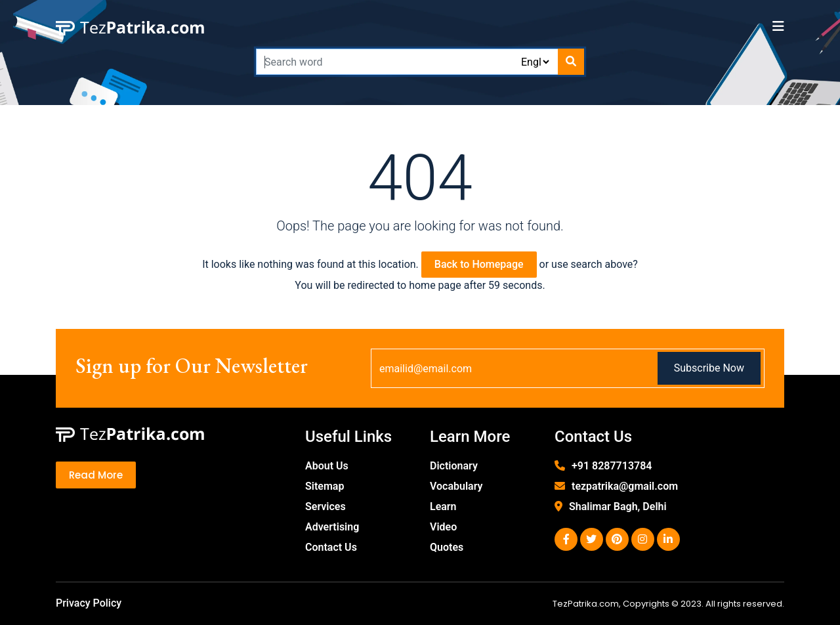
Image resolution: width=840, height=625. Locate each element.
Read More (96, 475)
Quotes (447, 547)
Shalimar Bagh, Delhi (618, 506)
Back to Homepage (479, 264)
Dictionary (454, 466)
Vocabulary (456, 486)
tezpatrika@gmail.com (625, 486)
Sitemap (325, 486)
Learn (443, 506)
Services (325, 506)
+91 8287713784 (612, 466)
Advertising (332, 527)
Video (443, 527)
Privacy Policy (89, 603)
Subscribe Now (709, 368)
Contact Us (331, 547)
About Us (327, 466)
